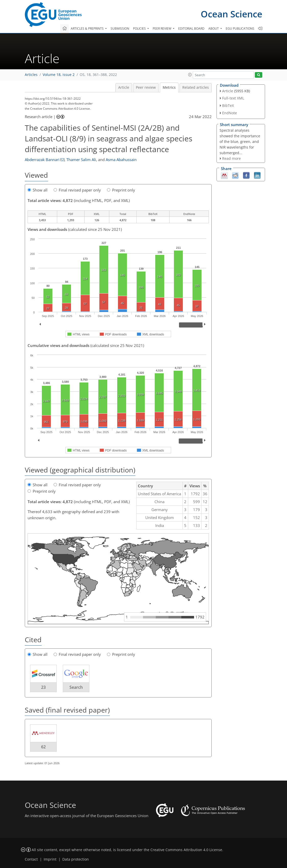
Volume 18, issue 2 (59, 75)
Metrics (169, 87)
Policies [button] (140, 29)
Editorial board (191, 29)
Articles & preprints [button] (88, 29)
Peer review (146, 87)
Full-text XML (233, 98)
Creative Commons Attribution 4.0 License (186, 850)
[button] (190, 75)
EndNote (230, 113)
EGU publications (240, 29)
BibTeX (228, 105)
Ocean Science (231, 14)
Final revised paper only (77, 190)
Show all (38, 190)
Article (124, 87)
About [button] (214, 29)
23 (43, 687)
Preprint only (121, 190)
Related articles (196, 87)
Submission (120, 29)
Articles (31, 75)
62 (43, 747)
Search (76, 687)
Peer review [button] (162, 29)
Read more (231, 158)
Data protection (76, 859)
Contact (31, 859)
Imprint (50, 859)
